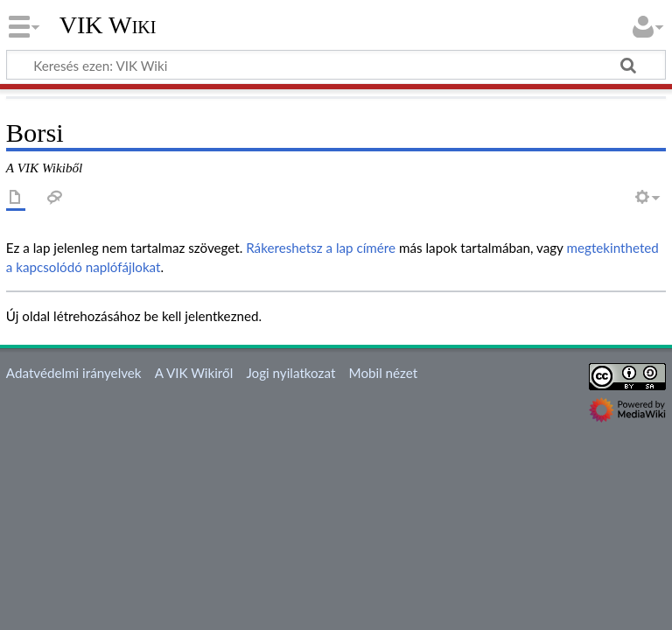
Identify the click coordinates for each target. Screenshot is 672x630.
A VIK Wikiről (194, 373)
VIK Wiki (108, 25)
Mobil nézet (384, 373)
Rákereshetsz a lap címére (321, 248)
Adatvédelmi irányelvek (74, 373)
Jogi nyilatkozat (290, 373)
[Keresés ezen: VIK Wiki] (336, 65)
